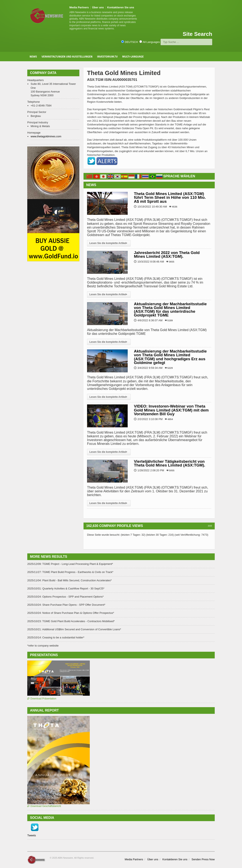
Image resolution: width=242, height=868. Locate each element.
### (210, 526)
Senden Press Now (203, 859)
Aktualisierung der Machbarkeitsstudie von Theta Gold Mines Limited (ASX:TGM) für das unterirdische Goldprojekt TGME (170, 310)
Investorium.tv (107, 56)
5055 (172, 470)
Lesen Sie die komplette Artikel (109, 243)
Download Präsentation (42, 699)
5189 (170, 320)
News (33, 56)
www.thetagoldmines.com (46, 136)
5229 (170, 368)
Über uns (98, 7)
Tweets (32, 835)
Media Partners (79, 7)
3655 (172, 262)
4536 (175, 207)
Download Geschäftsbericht (44, 806)
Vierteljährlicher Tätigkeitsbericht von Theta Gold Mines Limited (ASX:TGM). (170, 463)
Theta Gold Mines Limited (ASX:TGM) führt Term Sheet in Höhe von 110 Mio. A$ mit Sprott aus (170, 197)
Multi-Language (133, 56)
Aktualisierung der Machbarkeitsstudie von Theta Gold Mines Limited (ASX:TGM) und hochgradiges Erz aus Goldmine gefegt (170, 357)
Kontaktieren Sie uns (121, 7)
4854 (170, 419)
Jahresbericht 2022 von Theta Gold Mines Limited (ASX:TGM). (167, 255)
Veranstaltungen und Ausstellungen (67, 56)
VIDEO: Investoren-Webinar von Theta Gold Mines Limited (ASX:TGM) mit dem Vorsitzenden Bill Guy (171, 410)
